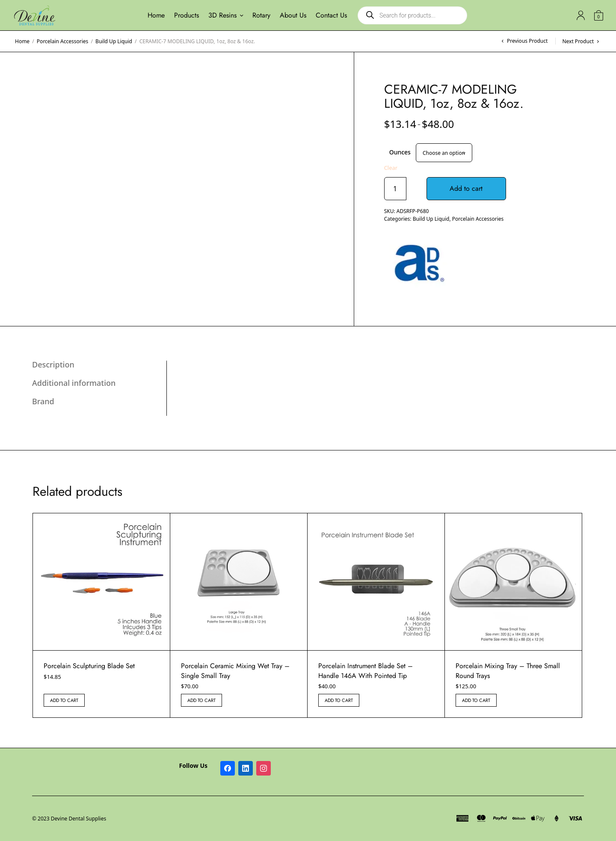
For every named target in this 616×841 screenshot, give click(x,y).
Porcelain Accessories (63, 41)
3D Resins (222, 15)
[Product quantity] (395, 189)
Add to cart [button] (64, 700)
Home (156, 15)
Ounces (400, 152)
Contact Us (331, 15)
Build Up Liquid (114, 41)
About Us (293, 15)
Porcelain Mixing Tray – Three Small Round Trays (508, 671)
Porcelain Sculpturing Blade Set (89, 666)
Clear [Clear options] (391, 168)
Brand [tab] (43, 401)
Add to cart (467, 188)
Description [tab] (53, 364)
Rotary (261, 15)
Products (187, 15)
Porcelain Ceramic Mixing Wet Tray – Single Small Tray (235, 671)
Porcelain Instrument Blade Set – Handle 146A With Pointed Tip (366, 671)
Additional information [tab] (74, 383)
